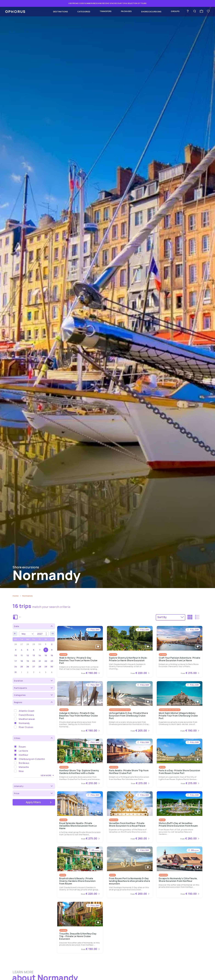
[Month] (26, 634)
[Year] (41, 634)
